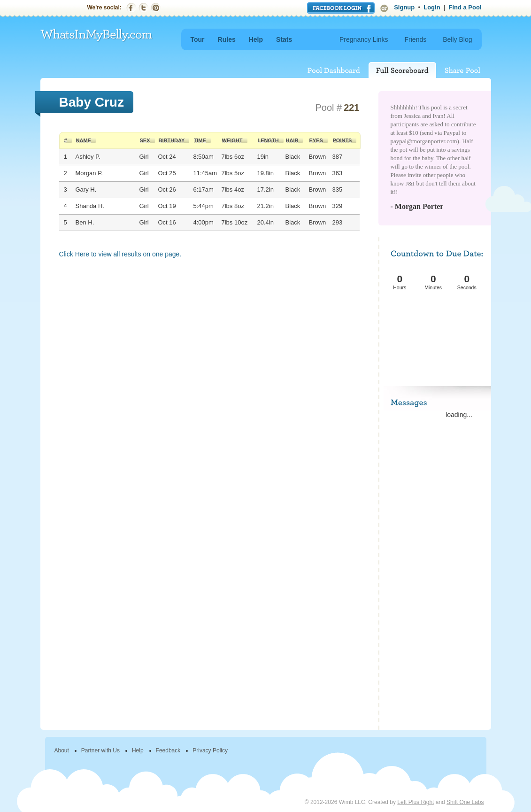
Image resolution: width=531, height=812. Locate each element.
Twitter (143, 8)
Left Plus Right (416, 802)
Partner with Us (100, 750)
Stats (284, 39)
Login (432, 7)
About (62, 750)
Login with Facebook (341, 8)
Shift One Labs (465, 802)
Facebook (131, 8)
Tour (198, 39)
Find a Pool (465, 7)
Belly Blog (457, 39)
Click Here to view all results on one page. (120, 254)
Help (256, 39)
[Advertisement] (436, 327)
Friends (416, 39)
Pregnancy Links (364, 39)
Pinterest (156, 8)
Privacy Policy (210, 750)
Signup (404, 7)
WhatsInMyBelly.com (97, 35)
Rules (227, 39)
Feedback (168, 750)
